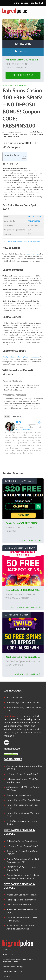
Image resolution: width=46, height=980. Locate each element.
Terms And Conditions (13, 972)
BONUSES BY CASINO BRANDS (15, 85)
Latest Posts (16, 416)
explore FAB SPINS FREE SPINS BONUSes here (21, 241)
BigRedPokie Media (24, 429)
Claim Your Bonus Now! (28, 674)
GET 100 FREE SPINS (23, 75)
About (7, 416)
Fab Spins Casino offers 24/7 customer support (21, 357)
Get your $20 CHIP (30, 541)
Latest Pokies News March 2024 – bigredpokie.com (18, 961)
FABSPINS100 (34, 221)
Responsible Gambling (13, 967)
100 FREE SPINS (35, 217)
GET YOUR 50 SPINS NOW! (26, 607)
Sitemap (7, 976)
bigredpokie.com (13, 716)
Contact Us (8, 955)
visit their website (33, 254)
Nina (19, 422)
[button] (43, 11)
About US (7, 950)
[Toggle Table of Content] (23, 157)
